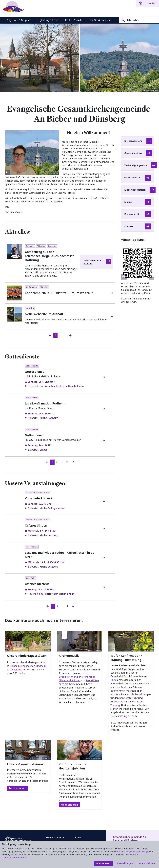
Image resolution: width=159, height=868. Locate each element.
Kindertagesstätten (135, 190)
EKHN (78, 837)
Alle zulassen (104, 863)
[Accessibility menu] (141, 3)
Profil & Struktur (74, 20)
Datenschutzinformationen (15, 857)
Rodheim (41, 666)
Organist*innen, (68, 677)
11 (67, 462)
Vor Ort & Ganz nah (100, 20)
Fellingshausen (27, 666)
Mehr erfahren (18, 788)
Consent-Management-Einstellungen (133, 851)
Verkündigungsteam (136, 165)
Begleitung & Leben (48, 20)
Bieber (13, 666)
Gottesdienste (132, 178)
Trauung (115, 705)
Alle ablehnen (147, 863)
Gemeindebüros (133, 153)
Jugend (128, 202)
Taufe (114, 680)
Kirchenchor (88, 677)
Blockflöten (92, 680)
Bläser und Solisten (70, 680)
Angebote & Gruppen (19, 20)
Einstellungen (125, 863)
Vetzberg (17, 670)
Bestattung (121, 716)
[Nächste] (73, 462)
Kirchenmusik (132, 214)
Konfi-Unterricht (129, 698)
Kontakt (152, 3)
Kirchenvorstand (133, 141)
